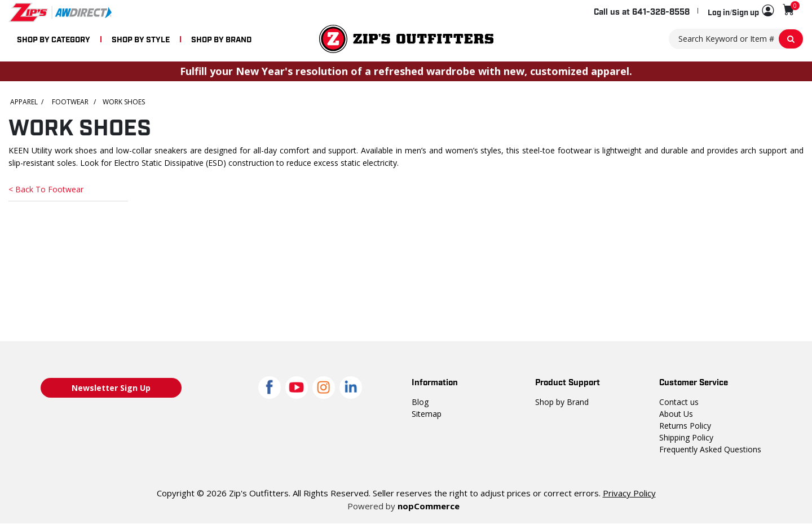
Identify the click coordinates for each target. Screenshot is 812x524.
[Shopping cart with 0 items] (789, 10)
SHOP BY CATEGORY (54, 39)
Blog (420, 402)
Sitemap (427, 414)
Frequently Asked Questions (710, 449)
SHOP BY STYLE (141, 39)
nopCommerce (429, 506)
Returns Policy (685, 426)
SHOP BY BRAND (221, 39)
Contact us (679, 402)
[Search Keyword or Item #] (736, 39)
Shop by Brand (562, 402)
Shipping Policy (686, 437)
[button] (741, 11)
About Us (676, 414)
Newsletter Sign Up (111, 388)
